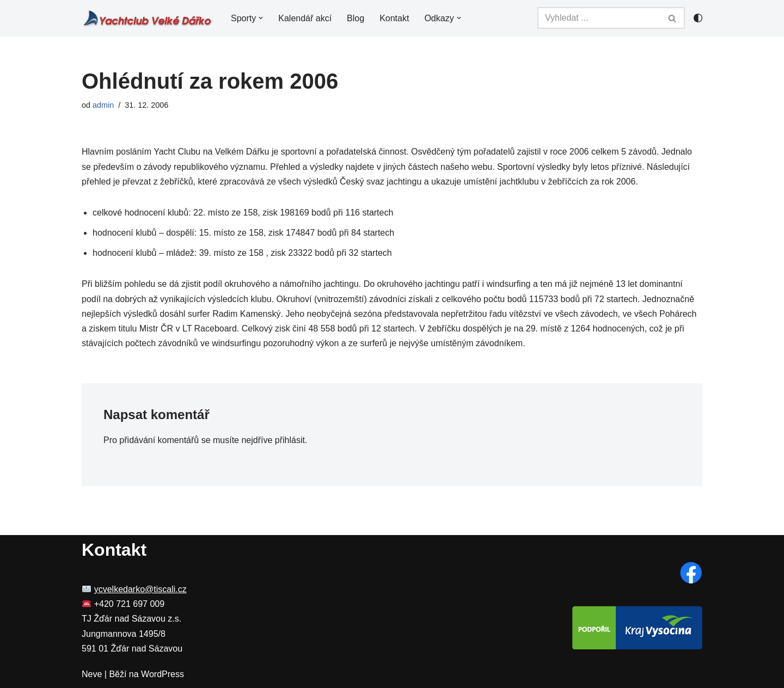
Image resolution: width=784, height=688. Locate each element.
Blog (356, 18)
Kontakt (394, 18)
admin (103, 105)
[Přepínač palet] (698, 18)
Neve (92, 674)
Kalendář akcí (305, 18)
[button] (261, 18)
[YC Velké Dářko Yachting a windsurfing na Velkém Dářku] (147, 18)
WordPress (163, 674)
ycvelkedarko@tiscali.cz (140, 589)
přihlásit (290, 440)
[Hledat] (599, 18)
